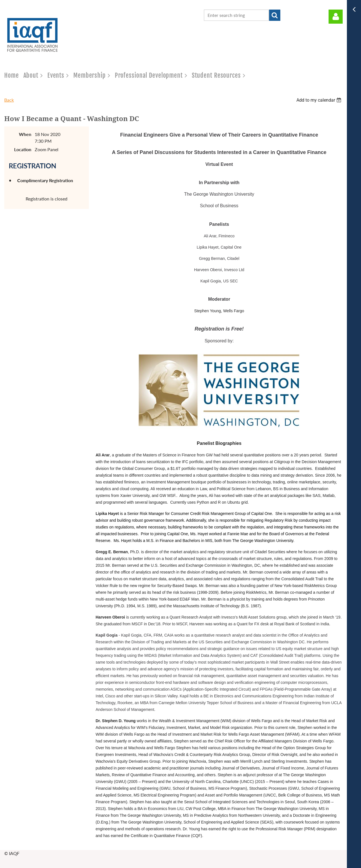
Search (275, 15)
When (25, 134)
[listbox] (320, 100)
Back (9, 100)
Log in (336, 17)
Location (23, 149)
